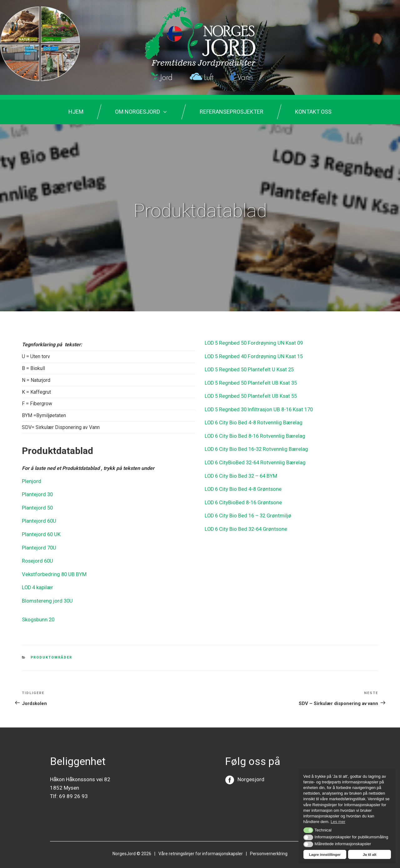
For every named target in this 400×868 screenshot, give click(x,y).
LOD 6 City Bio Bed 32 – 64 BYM (240, 471)
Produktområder (52, 652)
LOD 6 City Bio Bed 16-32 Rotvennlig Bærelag (255, 445)
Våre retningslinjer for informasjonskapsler (201, 848)
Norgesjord (251, 773)
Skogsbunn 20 (37, 615)
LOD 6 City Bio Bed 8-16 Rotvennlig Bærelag (253, 432)
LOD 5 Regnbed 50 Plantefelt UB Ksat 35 (250, 381)
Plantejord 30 (36, 494)
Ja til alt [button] (370, 854)
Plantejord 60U (38, 519)
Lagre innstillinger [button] (325, 854)
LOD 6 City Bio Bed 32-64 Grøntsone (245, 522)
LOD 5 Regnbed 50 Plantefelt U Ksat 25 (248, 368)
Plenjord (31, 481)
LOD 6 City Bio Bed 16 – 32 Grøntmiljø (246, 509)
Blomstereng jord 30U (46, 596)
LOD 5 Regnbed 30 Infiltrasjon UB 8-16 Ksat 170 (257, 407)
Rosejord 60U (37, 558)
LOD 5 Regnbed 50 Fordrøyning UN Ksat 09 (252, 343)
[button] (308, 830)
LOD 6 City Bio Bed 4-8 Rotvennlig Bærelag (252, 419)
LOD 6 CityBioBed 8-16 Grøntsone (242, 496)
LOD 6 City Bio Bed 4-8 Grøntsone (242, 483)
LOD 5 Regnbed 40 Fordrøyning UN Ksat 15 (252, 355)
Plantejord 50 (36, 507)
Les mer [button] (338, 822)
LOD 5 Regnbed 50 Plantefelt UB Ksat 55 (250, 394)
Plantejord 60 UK (40, 532)
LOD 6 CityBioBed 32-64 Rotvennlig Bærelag (253, 458)
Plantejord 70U (38, 545)
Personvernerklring (269, 848)
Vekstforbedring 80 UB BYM (53, 571)
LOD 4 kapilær (37, 583)
